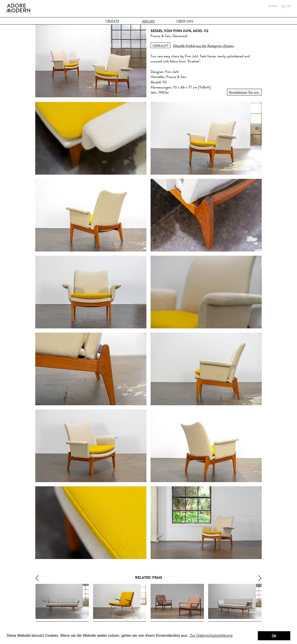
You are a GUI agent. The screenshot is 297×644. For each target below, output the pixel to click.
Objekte (112, 21)
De (283, 6)
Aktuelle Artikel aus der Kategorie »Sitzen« (203, 46)
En (289, 6)
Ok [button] (274, 636)
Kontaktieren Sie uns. (244, 92)
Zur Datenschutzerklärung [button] (211, 636)
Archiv (148, 21)
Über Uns (185, 21)
